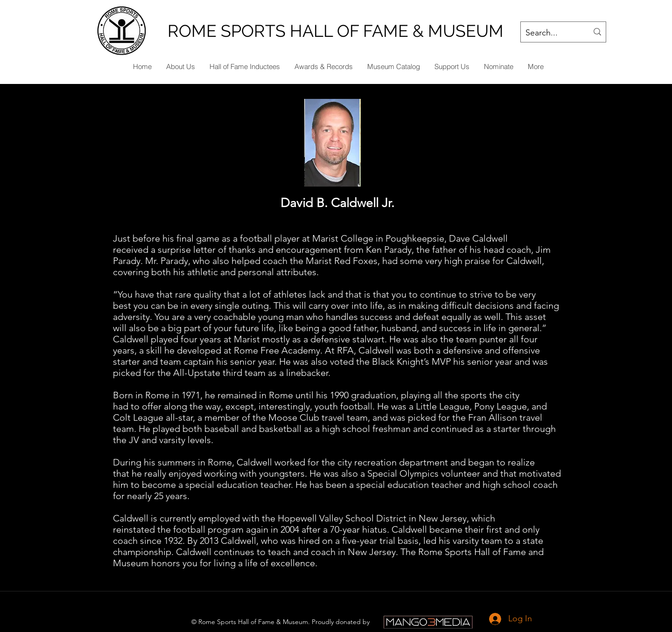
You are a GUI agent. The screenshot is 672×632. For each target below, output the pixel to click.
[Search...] (550, 33)
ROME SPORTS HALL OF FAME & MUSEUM (336, 31)
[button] (498, 67)
